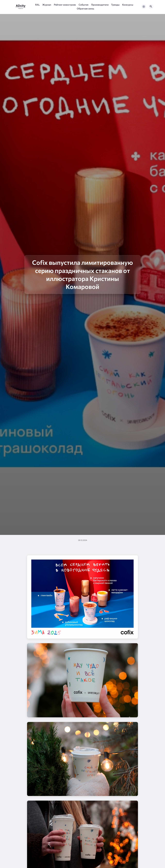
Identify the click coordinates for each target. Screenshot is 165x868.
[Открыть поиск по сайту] (151, 7)
